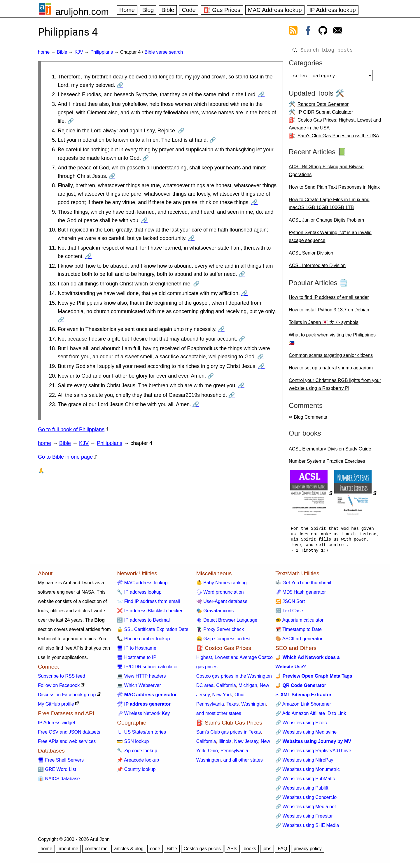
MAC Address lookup (275, 10)
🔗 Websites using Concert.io (306, 800)
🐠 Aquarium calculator (299, 622)
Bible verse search (164, 52)
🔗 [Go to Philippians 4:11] (88, 256)
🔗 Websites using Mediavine (306, 734)
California (226, 688)
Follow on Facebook (59, 688)
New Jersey (246, 744)
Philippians (102, 52)
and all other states (243, 762)
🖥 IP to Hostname (136, 650)
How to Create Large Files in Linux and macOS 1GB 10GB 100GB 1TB (329, 206)
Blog (148, 10)
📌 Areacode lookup (138, 762)
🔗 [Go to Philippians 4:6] (146, 158)
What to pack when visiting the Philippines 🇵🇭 (332, 341)
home (44, 52)
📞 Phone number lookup (143, 641)
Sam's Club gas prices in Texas (229, 734)
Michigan (248, 688)
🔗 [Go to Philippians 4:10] (191, 238)
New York (222, 697)
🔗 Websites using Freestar (304, 818)
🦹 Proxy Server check (220, 632)
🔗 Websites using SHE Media (307, 828)
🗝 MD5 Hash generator (301, 594)
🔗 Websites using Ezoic (301, 725)
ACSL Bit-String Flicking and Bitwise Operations (326, 173)
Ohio (239, 697)
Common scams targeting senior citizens (331, 358)
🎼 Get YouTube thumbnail (303, 585)
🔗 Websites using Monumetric (308, 772)
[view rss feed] (293, 31)
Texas (233, 706)
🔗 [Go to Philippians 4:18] (260, 357)
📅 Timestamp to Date (299, 632)
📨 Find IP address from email (148, 604)
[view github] (323, 31)
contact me (96, 851)
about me (68, 851)
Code (189, 10)
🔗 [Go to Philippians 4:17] (242, 339)
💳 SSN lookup (133, 744)
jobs (267, 851)
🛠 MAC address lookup (142, 585)
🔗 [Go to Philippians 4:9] (144, 220)
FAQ (282, 851)
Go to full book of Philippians (71, 429)
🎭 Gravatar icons (215, 613)
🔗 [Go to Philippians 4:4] (181, 131)
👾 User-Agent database (222, 604)
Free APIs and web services (67, 744)
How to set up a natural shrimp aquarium (331, 370)
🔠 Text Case (289, 613)
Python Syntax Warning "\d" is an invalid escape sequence (330, 239)
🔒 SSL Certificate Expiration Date (153, 632)
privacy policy (308, 851)
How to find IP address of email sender (329, 300)
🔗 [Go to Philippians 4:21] (241, 385)
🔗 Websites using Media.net (306, 809)
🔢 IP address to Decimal (143, 622)
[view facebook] (308, 31)
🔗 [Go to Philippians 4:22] (232, 395)
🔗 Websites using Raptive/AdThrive (313, 753)
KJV (79, 52)
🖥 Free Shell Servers (61, 762)
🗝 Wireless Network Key (143, 716)
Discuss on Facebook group (67, 697)
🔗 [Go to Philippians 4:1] (120, 85)
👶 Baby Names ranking (222, 585)
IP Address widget (57, 725)
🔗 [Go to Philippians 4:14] (244, 293)
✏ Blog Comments (308, 419)
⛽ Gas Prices (222, 10)
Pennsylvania (210, 706)
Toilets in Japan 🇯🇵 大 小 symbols (324, 325)
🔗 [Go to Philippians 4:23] (196, 404)
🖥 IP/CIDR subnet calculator (147, 669)
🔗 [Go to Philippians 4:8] (254, 202)
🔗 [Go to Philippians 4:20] (211, 376)
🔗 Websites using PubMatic (305, 781)
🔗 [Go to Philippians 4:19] (261, 366)
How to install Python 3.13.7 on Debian (329, 312)
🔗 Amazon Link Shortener (303, 706)
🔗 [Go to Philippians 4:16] (221, 329)
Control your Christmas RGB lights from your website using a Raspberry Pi (335, 387)
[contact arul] (338, 31)
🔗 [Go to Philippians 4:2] (261, 94)
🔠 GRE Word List (57, 772)
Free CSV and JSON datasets (69, 734)
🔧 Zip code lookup (137, 753)
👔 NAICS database (59, 781)
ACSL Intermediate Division (317, 268)
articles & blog (129, 851)
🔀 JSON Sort (290, 604)
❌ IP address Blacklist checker (150, 613)
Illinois (225, 744)
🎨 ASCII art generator (299, 641)
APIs (232, 851)
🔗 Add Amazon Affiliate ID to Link (311, 716)
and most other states (219, 716)
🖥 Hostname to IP (137, 660)
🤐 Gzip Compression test (223, 641)
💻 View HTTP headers (141, 678)
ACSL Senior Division (311, 255)
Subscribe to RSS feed (62, 678)
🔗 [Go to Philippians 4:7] (112, 176)
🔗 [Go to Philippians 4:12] (242, 274)
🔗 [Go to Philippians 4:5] (213, 140)
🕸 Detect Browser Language (227, 622)
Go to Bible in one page (65, 457)
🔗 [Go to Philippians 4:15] (61, 320)
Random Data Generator (323, 107)
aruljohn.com (82, 12)
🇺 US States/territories (141, 734)
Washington (253, 706)
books (250, 851)
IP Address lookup (333, 10)
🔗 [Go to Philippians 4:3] (71, 121)
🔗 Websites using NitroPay (304, 762)
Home (127, 10)
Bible (168, 10)
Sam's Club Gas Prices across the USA (338, 138)
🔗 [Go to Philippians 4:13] (196, 284)
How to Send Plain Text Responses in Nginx (334, 189)
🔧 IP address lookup (139, 594)
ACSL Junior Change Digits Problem (326, 222)
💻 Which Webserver (139, 688)
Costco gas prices (202, 851)
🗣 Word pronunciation (220, 594)
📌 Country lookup (136, 772)
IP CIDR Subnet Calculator (325, 114)
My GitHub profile (56, 706)
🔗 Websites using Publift (302, 790)
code (155, 851)
